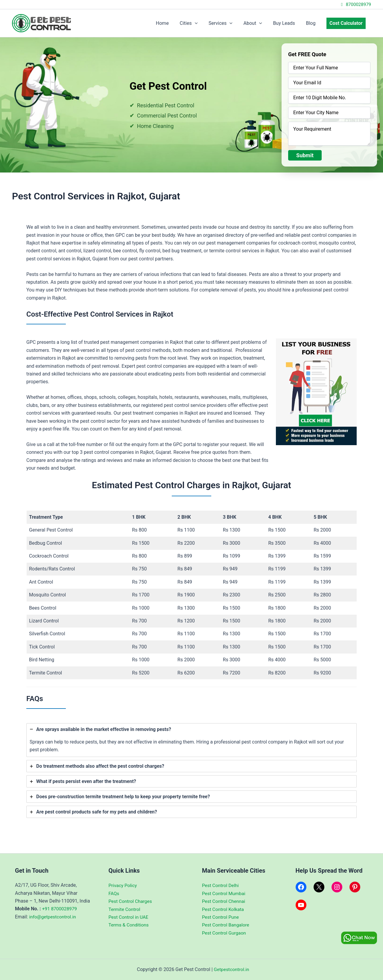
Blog (313, 23)
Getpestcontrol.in (231, 969)
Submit (305, 155)
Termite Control (125, 909)
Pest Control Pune (221, 917)
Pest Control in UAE (129, 917)
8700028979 (355, 4)
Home (171, 23)
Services (227, 23)
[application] (202, 23)
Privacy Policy (123, 885)
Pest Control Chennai (224, 901)
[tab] (191, 740)
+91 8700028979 (60, 909)
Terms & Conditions (130, 925)
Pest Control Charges (131, 901)
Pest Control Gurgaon (225, 933)
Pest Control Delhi (221, 885)
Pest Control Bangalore (227, 925)
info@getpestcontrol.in (53, 917)
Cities (196, 23)
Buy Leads (287, 23)
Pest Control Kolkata (224, 909)
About (258, 23)
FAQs (114, 893)
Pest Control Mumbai (224, 893)
